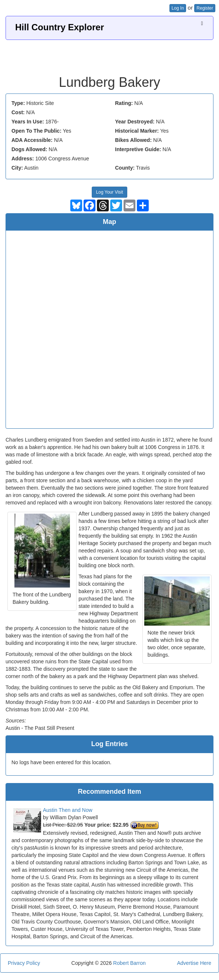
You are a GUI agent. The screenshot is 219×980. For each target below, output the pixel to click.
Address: (23, 159)
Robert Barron (129, 963)
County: (125, 168)
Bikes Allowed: (133, 140)
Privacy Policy (24, 963)
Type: (18, 103)
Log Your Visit (109, 192)
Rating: (124, 103)
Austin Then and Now (68, 810)
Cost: (18, 112)
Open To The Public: (36, 131)
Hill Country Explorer (60, 27)
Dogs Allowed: (29, 149)
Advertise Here (194, 963)
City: (17, 168)
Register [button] (205, 8)
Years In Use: (28, 122)
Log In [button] (178, 8)
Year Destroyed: (135, 122)
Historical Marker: (137, 131)
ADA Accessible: (32, 140)
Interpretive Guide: (138, 149)
